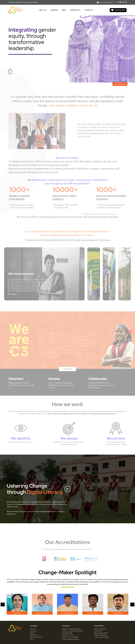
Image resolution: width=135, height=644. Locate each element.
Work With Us (75, 10)
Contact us (89, 10)
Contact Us (33, 631)
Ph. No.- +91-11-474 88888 (70, 637)
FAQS (32, 639)
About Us (33, 629)
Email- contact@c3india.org (70, 639)
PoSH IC (32, 633)
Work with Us (34, 635)
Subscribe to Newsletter (105, 2)
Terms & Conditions (36, 637)
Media (64, 10)
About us (43, 10)
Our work (54, 10)
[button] (3, 605)
